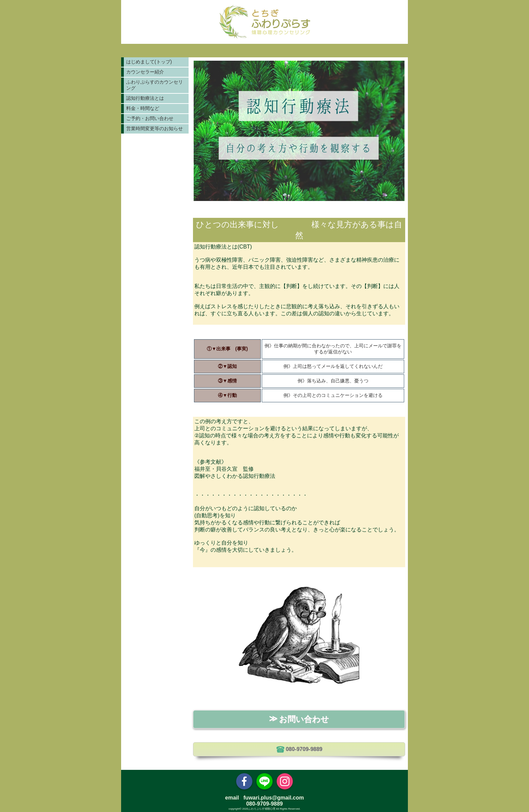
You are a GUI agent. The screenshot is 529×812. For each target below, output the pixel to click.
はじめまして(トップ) (149, 62)
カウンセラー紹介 (145, 72)
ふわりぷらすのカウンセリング (155, 85)
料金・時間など (143, 108)
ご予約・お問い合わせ (150, 118)
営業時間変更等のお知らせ (155, 128)
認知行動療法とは (145, 98)
